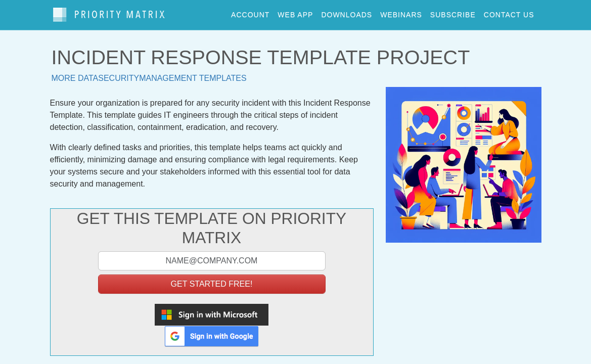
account (250, 12)
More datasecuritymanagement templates (149, 73)
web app (295, 12)
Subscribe (453, 12)
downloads (347, 12)
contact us (509, 12)
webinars (401, 12)
